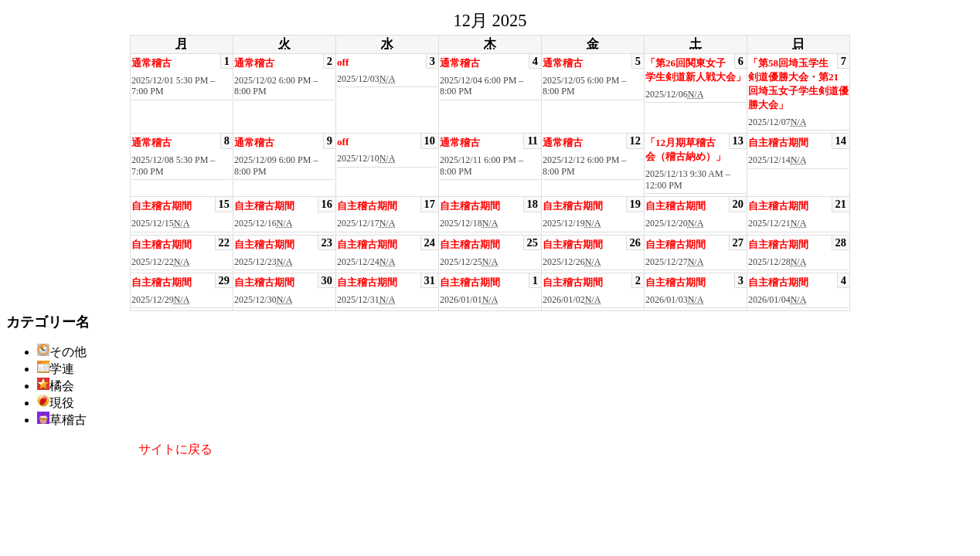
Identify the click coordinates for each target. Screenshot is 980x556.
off (343, 62)
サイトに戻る (175, 449)
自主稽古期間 (778, 142)
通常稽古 (151, 63)
